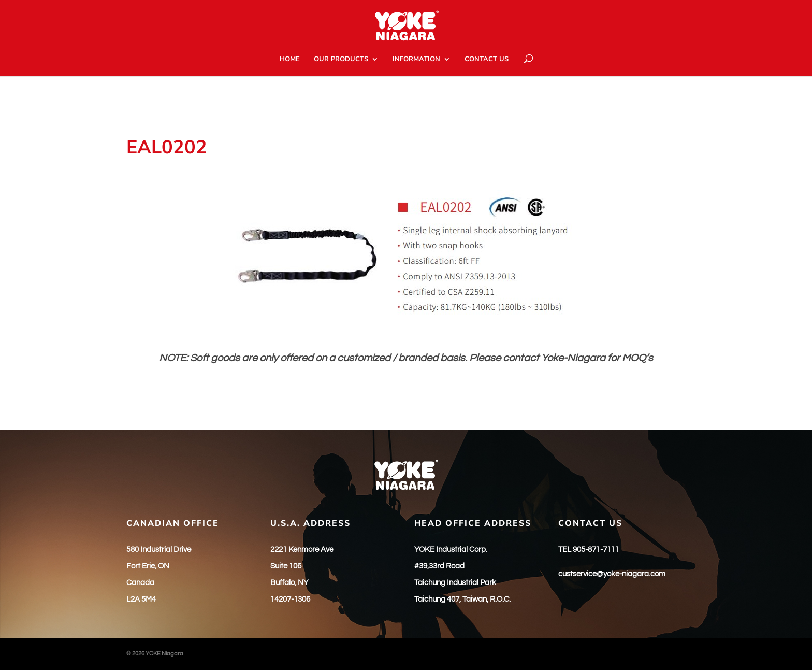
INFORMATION (416, 60)
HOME (290, 60)
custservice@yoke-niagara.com (612, 574)
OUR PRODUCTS (341, 60)
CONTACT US (487, 60)
